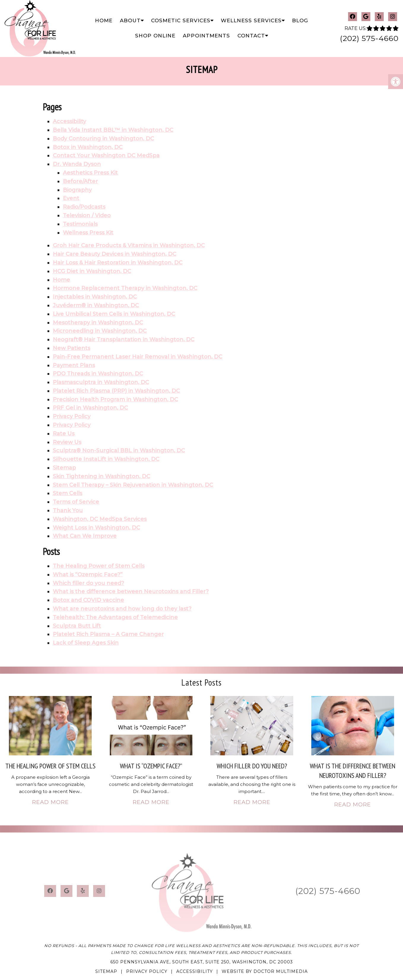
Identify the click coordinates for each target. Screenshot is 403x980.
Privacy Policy (72, 416)
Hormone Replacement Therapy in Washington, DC (125, 288)
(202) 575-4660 (369, 38)
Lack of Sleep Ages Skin (86, 643)
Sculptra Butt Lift (77, 626)
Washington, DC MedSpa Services (100, 519)
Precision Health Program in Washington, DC (115, 399)
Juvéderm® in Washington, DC (96, 305)
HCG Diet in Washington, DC (92, 271)
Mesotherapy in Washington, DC (98, 323)
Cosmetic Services (181, 20)
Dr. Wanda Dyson (77, 164)
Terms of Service (76, 502)
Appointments (206, 36)
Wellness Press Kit (88, 233)
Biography (77, 190)
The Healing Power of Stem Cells (99, 566)
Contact (251, 36)
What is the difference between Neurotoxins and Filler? (131, 592)
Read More (50, 802)
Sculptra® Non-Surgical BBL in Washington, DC (119, 451)
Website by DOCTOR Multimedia (265, 971)
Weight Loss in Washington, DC (96, 528)
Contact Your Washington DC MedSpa (106, 156)
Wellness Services (251, 20)
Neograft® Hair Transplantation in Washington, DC (124, 340)
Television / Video (87, 215)
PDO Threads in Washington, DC (98, 374)
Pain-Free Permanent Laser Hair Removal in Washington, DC (138, 357)
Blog (300, 20)
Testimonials (80, 224)
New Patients (72, 348)
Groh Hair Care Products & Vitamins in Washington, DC (129, 245)
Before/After (80, 181)
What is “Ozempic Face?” (88, 575)
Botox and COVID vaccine (88, 600)
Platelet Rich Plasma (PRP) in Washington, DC (116, 391)
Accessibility (69, 121)
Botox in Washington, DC (88, 147)
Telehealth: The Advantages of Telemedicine (115, 617)
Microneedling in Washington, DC (100, 331)
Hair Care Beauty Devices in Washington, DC (115, 254)
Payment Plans (74, 365)
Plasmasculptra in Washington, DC (101, 382)
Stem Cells (68, 493)
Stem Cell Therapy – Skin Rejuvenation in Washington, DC (133, 485)
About (130, 20)
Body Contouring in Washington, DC (103, 139)
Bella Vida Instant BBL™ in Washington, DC (113, 130)
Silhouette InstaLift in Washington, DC (106, 459)
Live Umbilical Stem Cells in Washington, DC (114, 314)
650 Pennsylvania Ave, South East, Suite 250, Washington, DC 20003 (202, 962)
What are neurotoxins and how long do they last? (122, 609)
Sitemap (64, 468)
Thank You (68, 510)
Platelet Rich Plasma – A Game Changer (108, 634)
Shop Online (155, 36)
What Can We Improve (85, 536)
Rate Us (64, 434)
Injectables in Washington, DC (95, 297)
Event (71, 198)
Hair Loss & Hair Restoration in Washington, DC (118, 263)
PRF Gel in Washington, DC (90, 408)
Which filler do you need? (88, 583)
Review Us (67, 442)
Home (104, 20)
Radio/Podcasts (84, 207)
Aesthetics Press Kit (90, 173)
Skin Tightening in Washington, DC (101, 476)
